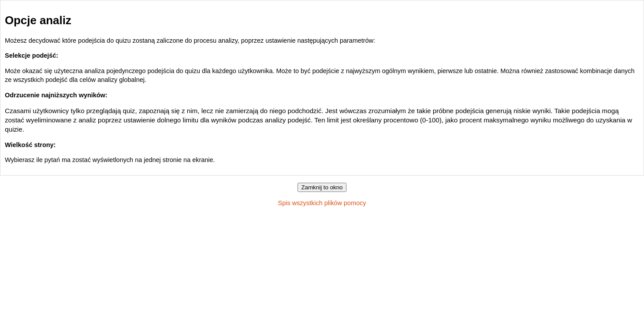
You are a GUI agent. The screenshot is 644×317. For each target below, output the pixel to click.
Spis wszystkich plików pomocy (322, 203)
